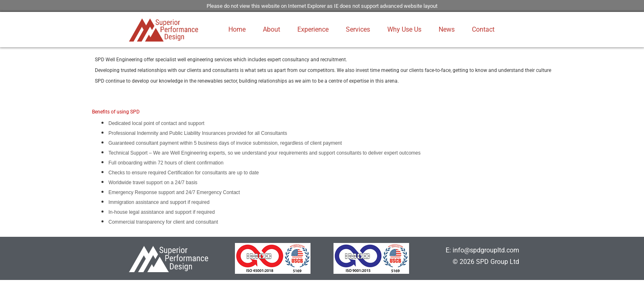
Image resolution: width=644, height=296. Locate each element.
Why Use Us (404, 29)
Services (358, 29)
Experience (313, 29)
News (447, 29)
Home (237, 29)
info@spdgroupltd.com (486, 250)
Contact (483, 29)
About (271, 29)
